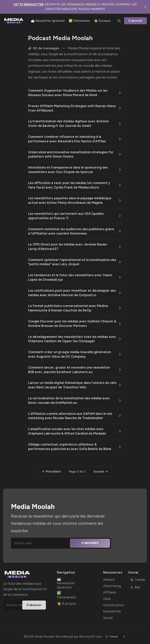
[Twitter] (138, 580)
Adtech (109, 580)
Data (107, 598)
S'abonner (136, 21)
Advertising (112, 586)
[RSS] (136, 588)
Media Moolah (44, 636)
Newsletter (112, 611)
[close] (145, 7)
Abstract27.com (91, 636)
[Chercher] (119, 21)
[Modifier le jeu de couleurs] (115, 637)
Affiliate (110, 592)
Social (108, 618)
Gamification (113, 605)
